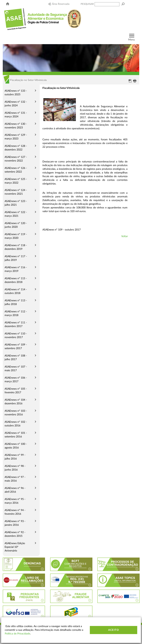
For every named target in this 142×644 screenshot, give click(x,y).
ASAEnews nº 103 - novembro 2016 (16, 413)
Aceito (114, 630)
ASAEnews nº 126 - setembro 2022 (16, 170)
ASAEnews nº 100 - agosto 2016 (16, 446)
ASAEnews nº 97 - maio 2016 (15, 479)
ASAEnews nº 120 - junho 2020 (16, 225)
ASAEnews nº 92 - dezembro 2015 (15, 534)
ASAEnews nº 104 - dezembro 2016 (16, 402)
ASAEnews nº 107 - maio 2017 (16, 369)
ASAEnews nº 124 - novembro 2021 (16, 192)
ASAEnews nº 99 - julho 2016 (15, 457)
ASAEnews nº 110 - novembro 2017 (16, 336)
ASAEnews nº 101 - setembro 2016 (16, 435)
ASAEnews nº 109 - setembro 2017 (16, 347)
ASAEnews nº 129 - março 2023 (16, 137)
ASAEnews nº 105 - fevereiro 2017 (16, 391)
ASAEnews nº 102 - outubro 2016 (16, 424)
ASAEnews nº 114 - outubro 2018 (16, 291)
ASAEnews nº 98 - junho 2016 (15, 468)
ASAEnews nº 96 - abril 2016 (15, 490)
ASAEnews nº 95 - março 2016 (15, 501)
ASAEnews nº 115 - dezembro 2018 (16, 280)
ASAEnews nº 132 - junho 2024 (16, 104)
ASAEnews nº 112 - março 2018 (16, 313)
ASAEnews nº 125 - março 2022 (16, 181)
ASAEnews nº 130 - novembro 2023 (16, 126)
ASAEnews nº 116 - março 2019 (16, 269)
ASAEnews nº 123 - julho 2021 (16, 203)
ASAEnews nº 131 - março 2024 (16, 115)
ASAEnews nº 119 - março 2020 (16, 236)
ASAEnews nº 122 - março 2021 (16, 214)
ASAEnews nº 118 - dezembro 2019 (16, 247)
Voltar (125, 236)
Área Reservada (59, 4)
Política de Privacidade (17, 634)
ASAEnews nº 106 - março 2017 (16, 380)
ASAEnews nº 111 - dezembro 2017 (16, 324)
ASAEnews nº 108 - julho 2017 (16, 358)
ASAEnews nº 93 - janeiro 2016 (15, 523)
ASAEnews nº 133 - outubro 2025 (16, 93)
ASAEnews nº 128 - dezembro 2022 (16, 148)
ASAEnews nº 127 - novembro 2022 (16, 159)
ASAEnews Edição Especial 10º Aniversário (15, 547)
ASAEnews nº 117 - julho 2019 (16, 258)
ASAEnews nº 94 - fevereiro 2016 (15, 512)
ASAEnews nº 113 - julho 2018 (16, 302)
